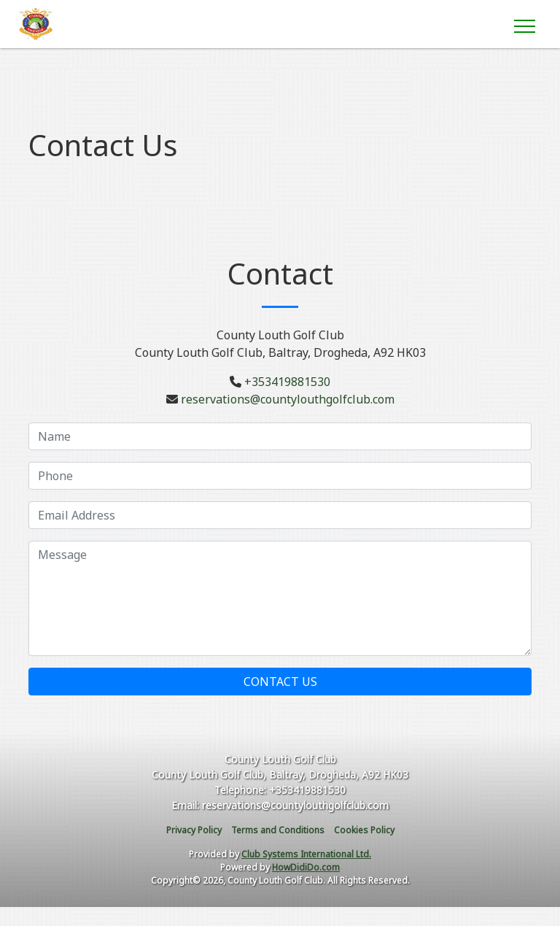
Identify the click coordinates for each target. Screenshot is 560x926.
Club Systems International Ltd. (306, 854)
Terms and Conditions (278, 830)
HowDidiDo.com (306, 867)
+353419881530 (287, 382)
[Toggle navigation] (524, 24)
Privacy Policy (194, 830)
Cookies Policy (364, 830)
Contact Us (280, 682)
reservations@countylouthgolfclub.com (288, 399)
